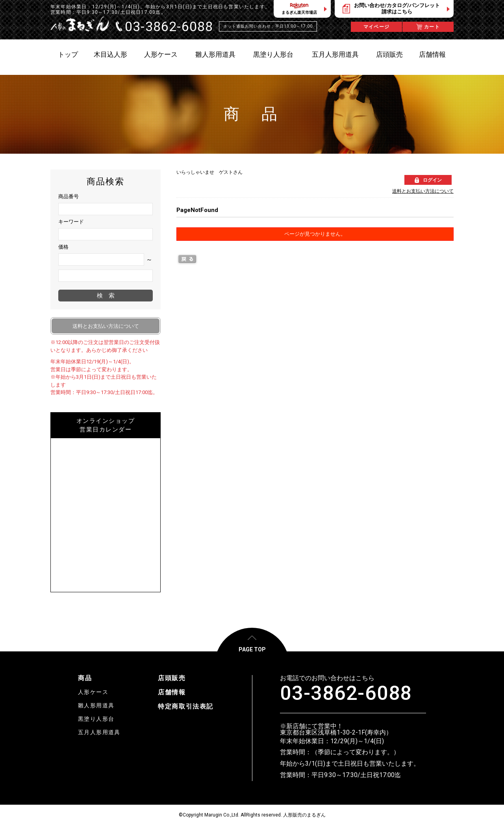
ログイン (432, 180)
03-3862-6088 (346, 693)
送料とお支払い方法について (423, 191)
